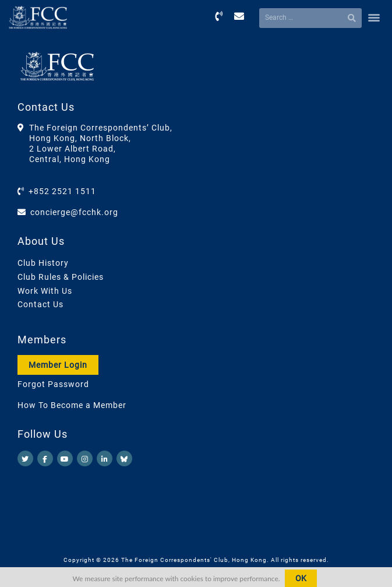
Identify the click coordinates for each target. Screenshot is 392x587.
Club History (43, 263)
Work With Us (45, 291)
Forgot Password (53, 384)
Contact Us (40, 304)
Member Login (58, 365)
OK (301, 578)
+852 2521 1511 (62, 191)
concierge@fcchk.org (74, 212)
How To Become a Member (72, 405)
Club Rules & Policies (61, 277)
